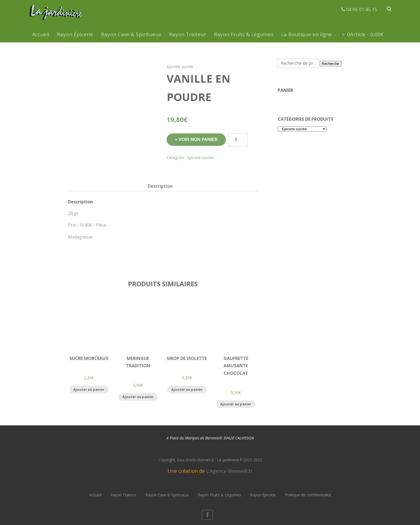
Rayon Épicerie (75, 34)
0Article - (365, 34)
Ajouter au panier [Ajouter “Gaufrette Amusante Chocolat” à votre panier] (236, 404)
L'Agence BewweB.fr (229, 471)
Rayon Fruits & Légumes (244, 34)
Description (160, 186)
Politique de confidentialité (308, 495)
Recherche (330, 64)
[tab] (160, 186)
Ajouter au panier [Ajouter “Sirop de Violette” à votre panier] (187, 389)
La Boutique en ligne (307, 34)
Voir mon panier (198, 139)
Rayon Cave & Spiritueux (131, 34)
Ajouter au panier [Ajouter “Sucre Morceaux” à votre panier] (89, 389)
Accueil (41, 34)
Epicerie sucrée (180, 67)
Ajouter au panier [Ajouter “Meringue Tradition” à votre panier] (138, 397)
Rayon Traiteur (188, 34)
